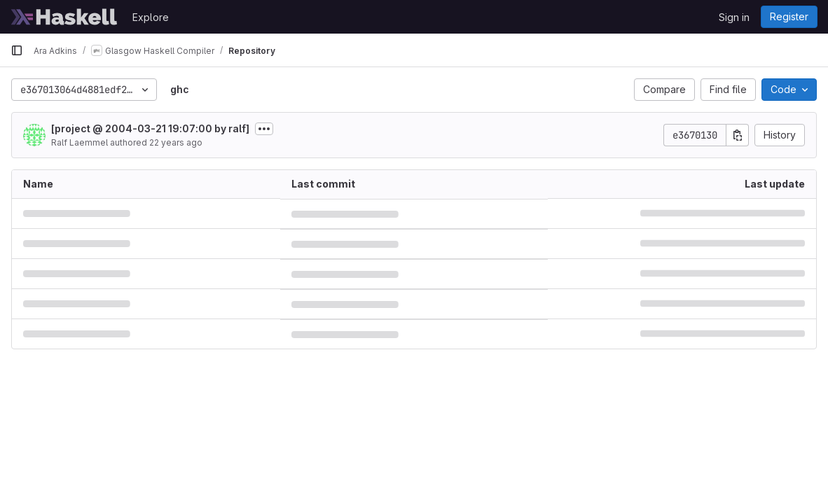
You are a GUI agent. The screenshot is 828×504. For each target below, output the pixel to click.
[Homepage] (64, 17)
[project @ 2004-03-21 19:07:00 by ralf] (150, 128)
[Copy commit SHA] (738, 135)
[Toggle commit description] (264, 129)
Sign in (734, 17)
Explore (151, 17)
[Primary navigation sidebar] (17, 50)
